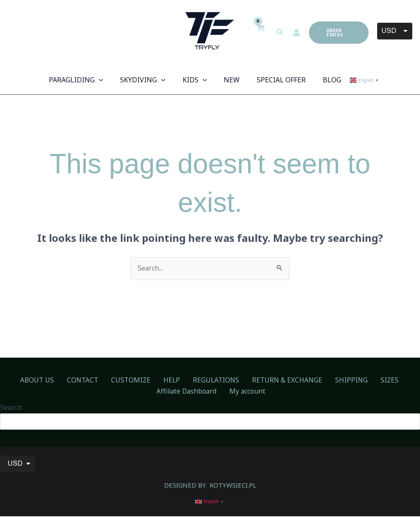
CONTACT (60, 381)
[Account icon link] (297, 33)
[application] (108, 80)
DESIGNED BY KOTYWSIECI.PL (210, 487)
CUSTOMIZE (103, 381)
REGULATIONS (178, 381)
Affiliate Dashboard (384, 381)
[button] (280, 33)
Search (11, 408)
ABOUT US (19, 381)
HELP (139, 381)
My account (212, 392)
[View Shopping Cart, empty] (260, 33)
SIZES (336, 381)
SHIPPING (304, 381)
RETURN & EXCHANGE (244, 381)
